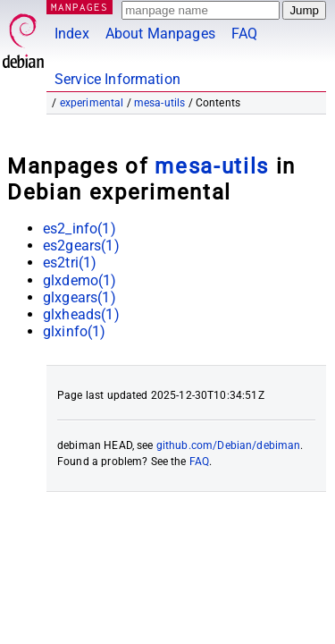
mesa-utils (160, 103)
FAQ (244, 34)
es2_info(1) (80, 229)
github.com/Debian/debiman (229, 445)
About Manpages (160, 34)
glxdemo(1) (80, 280)
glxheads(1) (81, 314)
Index (72, 34)
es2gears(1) (81, 246)
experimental (92, 103)
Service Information (117, 79)
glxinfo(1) (75, 331)
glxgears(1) (80, 297)
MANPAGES (80, 7)
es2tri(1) (70, 263)
